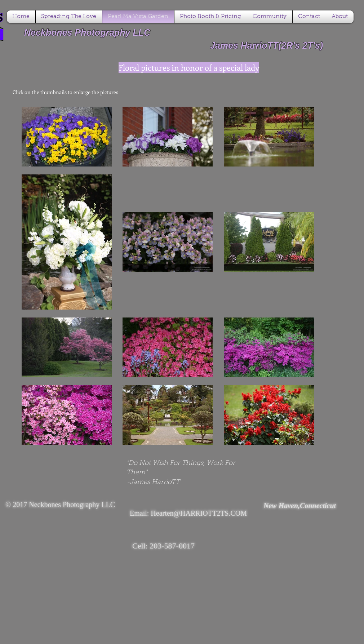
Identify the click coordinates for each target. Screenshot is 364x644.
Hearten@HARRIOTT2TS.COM (199, 513)
